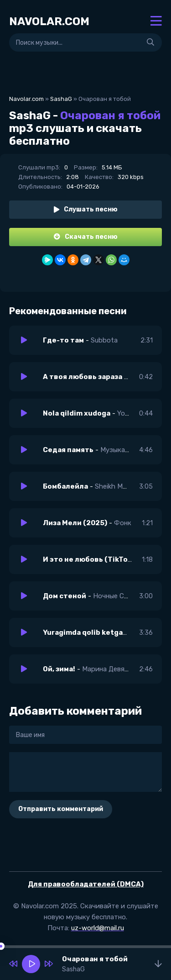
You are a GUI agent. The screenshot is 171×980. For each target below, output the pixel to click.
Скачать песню (86, 237)
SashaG (61, 99)
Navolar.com (26, 99)
